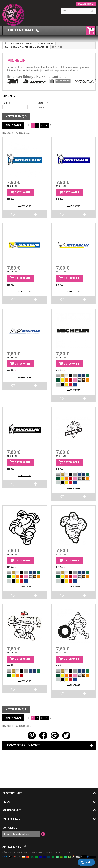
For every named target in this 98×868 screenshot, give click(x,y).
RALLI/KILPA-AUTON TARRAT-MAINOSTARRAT (27, 47)
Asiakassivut (12, 810)
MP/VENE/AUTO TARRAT (22, 43)
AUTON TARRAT (46, 43)
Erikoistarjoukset (23, 745)
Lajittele (6, 103)
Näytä (40, 103)
